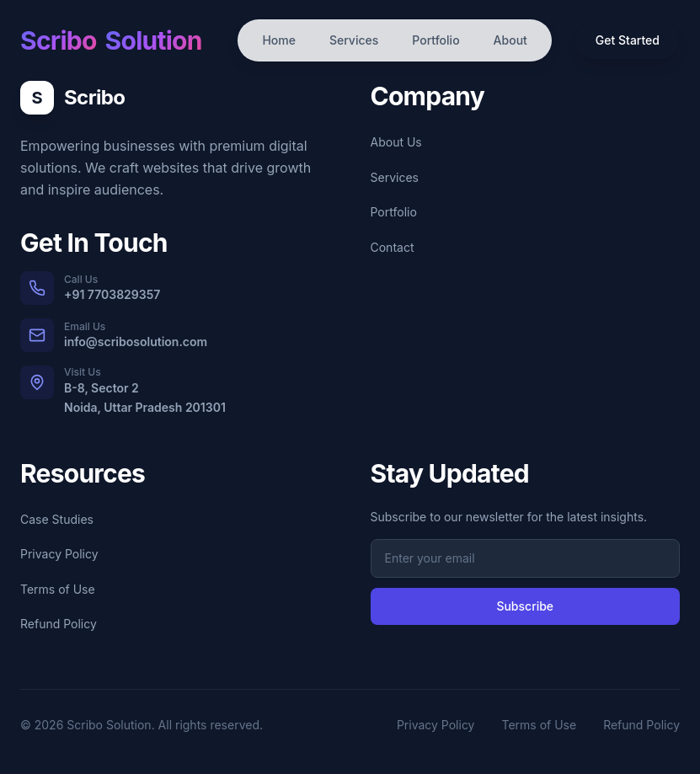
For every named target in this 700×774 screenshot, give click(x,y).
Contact (393, 247)
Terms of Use (58, 589)
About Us (396, 142)
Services (354, 40)
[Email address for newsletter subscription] (526, 558)
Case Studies (57, 519)
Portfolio (435, 40)
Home (279, 40)
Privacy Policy (59, 554)
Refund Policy (59, 624)
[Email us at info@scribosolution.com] (175, 335)
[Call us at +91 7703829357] (175, 288)
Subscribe (525, 606)
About (510, 40)
